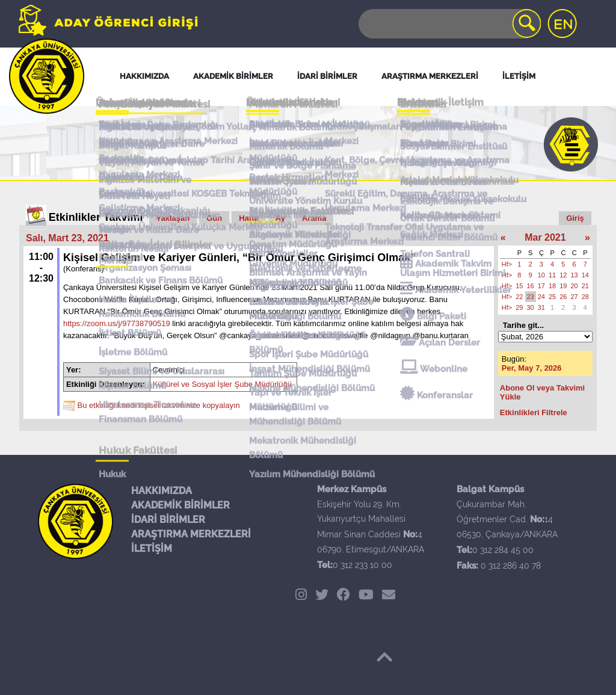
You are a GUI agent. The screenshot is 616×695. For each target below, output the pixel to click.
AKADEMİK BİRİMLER (180, 505)
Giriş (575, 218)
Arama (314, 218)
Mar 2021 (545, 237)
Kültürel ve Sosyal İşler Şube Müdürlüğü (222, 384)
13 (574, 275)
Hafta (249, 218)
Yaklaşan (173, 218)
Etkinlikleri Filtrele (534, 412)
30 (531, 307)
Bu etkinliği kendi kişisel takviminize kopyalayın (159, 405)
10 (541, 275)
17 (541, 286)
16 (531, 286)
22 (519, 297)
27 (574, 297)
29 (519, 307)
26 (563, 297)
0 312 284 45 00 (503, 550)
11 (552, 275)
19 (563, 286)
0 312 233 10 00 (362, 565)
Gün (214, 218)
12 (563, 275)
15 (519, 286)
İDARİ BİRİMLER (168, 520)
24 (541, 297)
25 (552, 297)
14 (585, 275)
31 (541, 307)
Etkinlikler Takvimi (96, 217)
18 (552, 286)
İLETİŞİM (152, 548)
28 (585, 297)
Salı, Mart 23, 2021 (67, 238)
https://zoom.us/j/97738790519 (117, 323)
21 (585, 286)
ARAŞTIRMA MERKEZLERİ (191, 534)
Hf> (507, 264)
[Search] (449, 24)
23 (531, 297)
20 (574, 286)
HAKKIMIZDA (162, 491)
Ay (280, 218)
